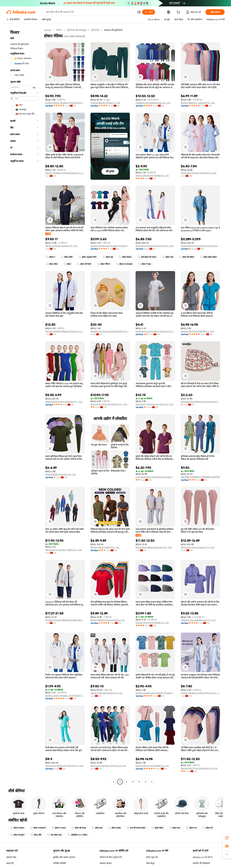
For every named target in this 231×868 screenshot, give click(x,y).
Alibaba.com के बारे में (202, 857)
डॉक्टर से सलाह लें (38, 828)
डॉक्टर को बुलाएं (17, 835)
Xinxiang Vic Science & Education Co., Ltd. (110, 331)
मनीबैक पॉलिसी (59, 863)
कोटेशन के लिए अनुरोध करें (111, 857)
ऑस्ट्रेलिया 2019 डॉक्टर (78, 835)
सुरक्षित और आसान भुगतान (64, 857)
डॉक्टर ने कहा (145, 264)
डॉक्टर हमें (208, 828)
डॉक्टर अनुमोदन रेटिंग (88, 257)
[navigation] (24, 406)
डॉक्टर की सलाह (79, 828)
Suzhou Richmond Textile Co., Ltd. (152, 175)
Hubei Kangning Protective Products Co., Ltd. (201, 246)
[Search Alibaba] (90, 12)
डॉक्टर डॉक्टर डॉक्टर (209, 257)
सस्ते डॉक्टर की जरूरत (147, 257)
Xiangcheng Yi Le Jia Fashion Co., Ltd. (109, 404)
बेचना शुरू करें (152, 857)
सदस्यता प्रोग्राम (106, 863)
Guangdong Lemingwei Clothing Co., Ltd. (155, 331)
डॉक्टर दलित (67, 257)
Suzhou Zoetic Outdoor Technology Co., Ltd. (65, 103)
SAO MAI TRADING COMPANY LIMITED (200, 477)
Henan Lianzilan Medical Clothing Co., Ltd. (65, 331)
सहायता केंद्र (11, 857)
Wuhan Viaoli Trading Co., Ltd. (105, 547)
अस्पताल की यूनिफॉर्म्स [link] (113, 30)
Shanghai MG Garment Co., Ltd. (61, 474)
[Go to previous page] (114, 782)
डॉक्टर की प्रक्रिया (187, 257)
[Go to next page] (152, 782)
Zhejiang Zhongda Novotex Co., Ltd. (153, 103)
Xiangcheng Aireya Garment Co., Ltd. (154, 547)
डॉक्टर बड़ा (108, 257)
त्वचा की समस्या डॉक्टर (136, 828)
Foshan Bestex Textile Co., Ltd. (105, 103)
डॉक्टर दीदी (36, 835)
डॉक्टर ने (51, 257)
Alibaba (48, 30)
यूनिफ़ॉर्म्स (95, 30)
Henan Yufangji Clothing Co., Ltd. (61, 246)
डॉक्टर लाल (175, 828)
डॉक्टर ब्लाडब (114, 828)
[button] (139, 12)
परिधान (59, 30)
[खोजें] (149, 12)
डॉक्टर (67, 264)
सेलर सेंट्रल (150, 863)
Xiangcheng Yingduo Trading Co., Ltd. (64, 550)
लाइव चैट (10, 863)
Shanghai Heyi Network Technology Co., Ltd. (201, 402)
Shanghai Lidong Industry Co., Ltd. (198, 547)
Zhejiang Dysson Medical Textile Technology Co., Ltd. (65, 620)
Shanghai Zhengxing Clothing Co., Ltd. (64, 402)
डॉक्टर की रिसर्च (84, 264)
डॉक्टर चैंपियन (104, 264)
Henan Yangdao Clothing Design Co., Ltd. (65, 173)
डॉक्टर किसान (125, 257)
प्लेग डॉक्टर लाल (54, 835)
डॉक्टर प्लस (168, 257)
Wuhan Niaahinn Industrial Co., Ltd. (198, 103)
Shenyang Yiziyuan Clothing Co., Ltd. (199, 173)
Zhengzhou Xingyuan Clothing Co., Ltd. (155, 246)
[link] (227, 838)
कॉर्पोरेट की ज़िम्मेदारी (201, 863)
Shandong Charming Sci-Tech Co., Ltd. (154, 404)
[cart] (179, 13)
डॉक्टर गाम (191, 828)
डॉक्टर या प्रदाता (59, 828)
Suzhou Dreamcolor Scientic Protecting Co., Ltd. (110, 246)
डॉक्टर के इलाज (17, 828)
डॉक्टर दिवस (157, 828)
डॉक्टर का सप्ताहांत (124, 264)
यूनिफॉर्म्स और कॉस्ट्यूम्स (77, 30)
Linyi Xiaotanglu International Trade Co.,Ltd (155, 477)
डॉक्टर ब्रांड (97, 828)
